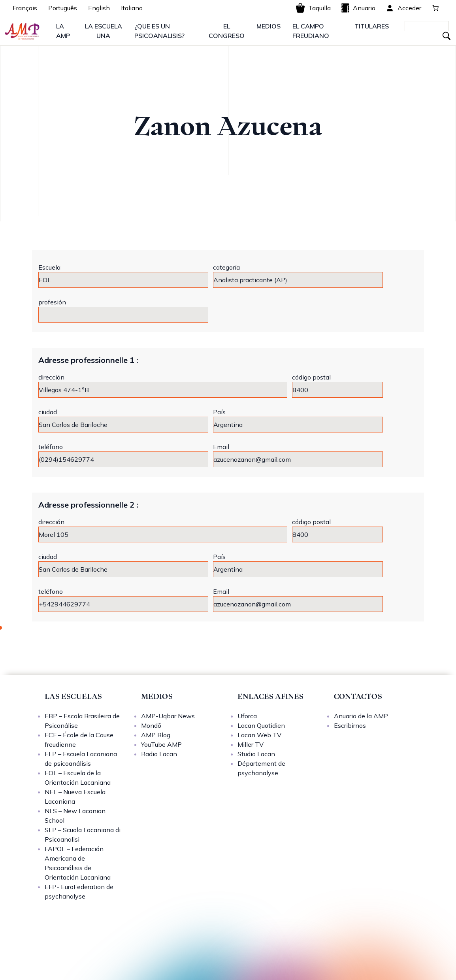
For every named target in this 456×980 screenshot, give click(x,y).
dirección (51, 377)
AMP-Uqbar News (168, 716)
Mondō (151, 725)
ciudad (48, 412)
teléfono (51, 447)
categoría (226, 267)
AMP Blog (156, 735)
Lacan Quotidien (261, 725)
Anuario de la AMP (361, 716)
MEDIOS (269, 26)
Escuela (49, 267)
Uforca (247, 716)
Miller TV (251, 744)
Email (221, 447)
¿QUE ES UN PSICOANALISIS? (159, 31)
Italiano (132, 8)
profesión (52, 302)
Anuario (358, 8)
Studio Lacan (256, 754)
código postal (311, 377)
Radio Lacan (159, 754)
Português (63, 8)
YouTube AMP (161, 744)
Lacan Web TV (259, 735)
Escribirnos (350, 725)
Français (25, 8)
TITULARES (372, 26)
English (99, 8)
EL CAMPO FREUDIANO (311, 31)
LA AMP (63, 31)
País (219, 412)
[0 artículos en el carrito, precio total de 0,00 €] (435, 8)
